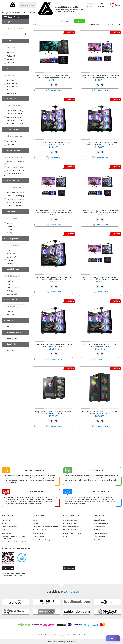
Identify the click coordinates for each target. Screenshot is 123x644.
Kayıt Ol (35, 523)
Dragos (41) (10, 53)
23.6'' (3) (9, 284)
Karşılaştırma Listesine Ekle (52, 85)
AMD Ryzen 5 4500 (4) (13, 114)
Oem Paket (16, 13)
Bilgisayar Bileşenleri (101, 533)
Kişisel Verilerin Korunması (73, 530)
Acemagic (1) (10, 63)
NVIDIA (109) (10, 141)
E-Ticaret (54, 642)
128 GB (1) (9, 251)
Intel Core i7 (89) (11, 87)
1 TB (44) (9, 260)
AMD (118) (9, 145)
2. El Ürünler (98, 530)
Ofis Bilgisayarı (99, 527)
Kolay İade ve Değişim (71, 527)
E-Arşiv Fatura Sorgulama (72, 533)
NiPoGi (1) (9, 59)
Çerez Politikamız (39, 537)
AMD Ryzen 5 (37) (12, 93)
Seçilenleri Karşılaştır (92, 24)
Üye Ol (101, 3)
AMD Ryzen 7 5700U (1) (14, 120)
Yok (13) (9, 281)
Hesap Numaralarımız (9, 527)
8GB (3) (8, 223)
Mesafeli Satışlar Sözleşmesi (43, 540)
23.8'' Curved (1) (11, 294)
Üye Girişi (36, 520)
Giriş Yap (101, 6)
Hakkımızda (6, 520)
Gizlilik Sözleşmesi (70, 523)
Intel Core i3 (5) (11, 80)
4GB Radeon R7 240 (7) (14, 202)
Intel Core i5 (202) (12, 84)
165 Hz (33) (10, 315)
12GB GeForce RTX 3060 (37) (14, 163)
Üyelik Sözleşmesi (70, 520)
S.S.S (65, 537)
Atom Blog (98, 540)
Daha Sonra (66, 21)
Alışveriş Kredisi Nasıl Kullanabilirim (45, 527)
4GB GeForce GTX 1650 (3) (15, 167)
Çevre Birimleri (99, 537)
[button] (39, 73)
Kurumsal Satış (89, 5)
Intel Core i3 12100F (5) (14, 124)
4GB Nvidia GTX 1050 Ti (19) (15, 171)
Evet (80, 21)
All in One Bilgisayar (101, 523)
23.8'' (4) (9, 291)
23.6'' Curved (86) (12, 288)
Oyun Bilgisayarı (100, 520)
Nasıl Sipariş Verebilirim (41, 530)
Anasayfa (5, 13)
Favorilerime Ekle (56, 85)
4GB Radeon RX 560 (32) (14, 196)
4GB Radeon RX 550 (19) (14, 199)
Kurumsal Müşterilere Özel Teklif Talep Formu (13, 538)
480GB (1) (9, 264)
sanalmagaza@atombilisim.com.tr (14, 573)
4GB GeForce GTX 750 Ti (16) (14, 174)
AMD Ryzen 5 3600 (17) (14, 111)
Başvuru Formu (38, 533)
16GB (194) (10, 227)
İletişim (4, 523)
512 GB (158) (10, 257)
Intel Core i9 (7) (11, 90)
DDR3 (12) (9, 327)
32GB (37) (9, 230)
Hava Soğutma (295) (13, 338)
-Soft (49, 642)
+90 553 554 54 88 (21, 549)
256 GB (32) (10, 254)
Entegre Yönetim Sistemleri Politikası (15, 542)
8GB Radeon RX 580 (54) (14, 193)
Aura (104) (9, 350)
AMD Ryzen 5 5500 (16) (14, 117)
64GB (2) (9, 233)
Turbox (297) (10, 56)
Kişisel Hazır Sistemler (32, 13)
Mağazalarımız (7, 530)
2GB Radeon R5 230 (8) (14, 206)
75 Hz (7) (9, 312)
